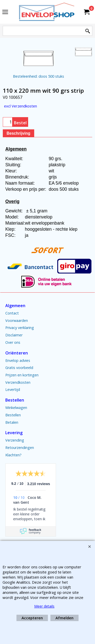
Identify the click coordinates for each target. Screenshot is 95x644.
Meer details (44, 606)
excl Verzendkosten (21, 106)
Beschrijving (18, 133)
